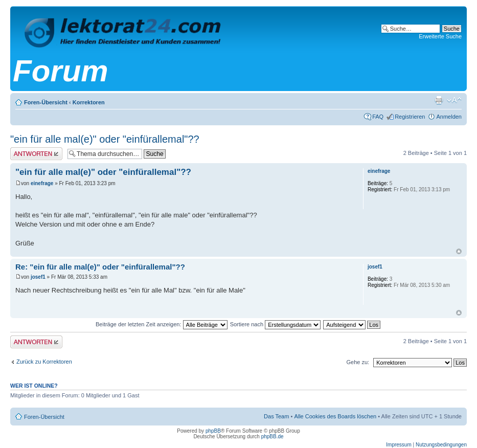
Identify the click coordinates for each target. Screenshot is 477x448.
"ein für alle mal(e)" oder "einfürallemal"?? (105, 139)
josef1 (38, 277)
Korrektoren (89, 102)
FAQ (378, 117)
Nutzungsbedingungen (441, 445)
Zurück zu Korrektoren (44, 362)
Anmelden (449, 117)
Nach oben (459, 251)
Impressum (399, 445)
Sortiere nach (275, 324)
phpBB (213, 431)
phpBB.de (272, 436)
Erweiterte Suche (440, 36)
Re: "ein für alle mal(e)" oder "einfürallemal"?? (100, 267)
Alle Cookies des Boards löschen (335, 416)
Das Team (276, 416)
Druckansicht (439, 100)
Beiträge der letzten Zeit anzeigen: (162, 324)
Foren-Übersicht (46, 102)
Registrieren (410, 117)
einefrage (42, 183)
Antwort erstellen (36, 154)
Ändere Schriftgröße (454, 100)
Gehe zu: (358, 362)
